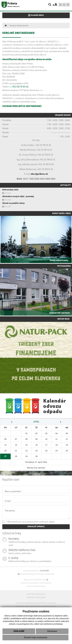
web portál (52, 603)
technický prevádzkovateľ (36, 594)
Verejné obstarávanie (19, 25)
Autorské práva (46, 583)
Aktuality (66, 185)
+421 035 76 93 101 (20, 87)
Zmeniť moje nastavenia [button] (35, 637)
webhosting (20, 606)
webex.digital (41, 597)
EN (68, 4)
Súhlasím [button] (19, 631)
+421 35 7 (39, 145)
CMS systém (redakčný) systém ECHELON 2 (32, 603)
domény (38, 606)
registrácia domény (49, 606)
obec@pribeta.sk (39, 174)
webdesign (30, 597)
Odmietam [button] (52, 631)
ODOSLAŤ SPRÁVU (36, 527)
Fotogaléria (64, 266)
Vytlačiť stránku (41, 580)
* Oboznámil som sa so (29, 522)
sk (60, 4)
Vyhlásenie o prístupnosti (30, 583)
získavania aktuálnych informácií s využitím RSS (36, 574)
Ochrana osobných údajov (36, 586)
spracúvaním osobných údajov (41, 522)
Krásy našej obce (61, 213)
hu (64, 4)
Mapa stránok (29, 580)
